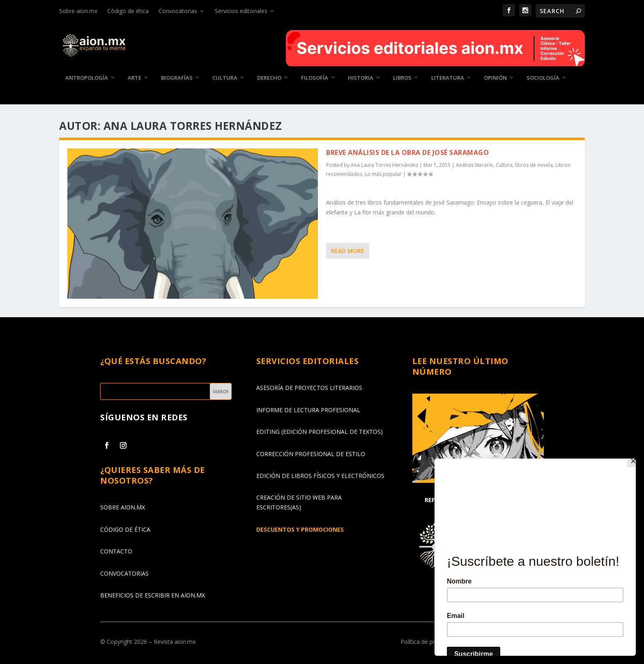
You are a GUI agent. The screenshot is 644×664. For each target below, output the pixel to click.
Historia (361, 78)
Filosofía (315, 78)
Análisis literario (475, 165)
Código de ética (128, 11)
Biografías (177, 78)
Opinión (495, 78)
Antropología (87, 78)
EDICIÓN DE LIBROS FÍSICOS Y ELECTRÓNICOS (320, 476)
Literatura (448, 78)
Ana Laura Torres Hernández (384, 165)
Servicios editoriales (241, 11)
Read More (348, 251)
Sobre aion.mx (78, 11)
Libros (402, 78)
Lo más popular (383, 174)
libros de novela (534, 165)
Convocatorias (178, 11)
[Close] (634, 461)
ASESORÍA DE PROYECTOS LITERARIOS (309, 388)
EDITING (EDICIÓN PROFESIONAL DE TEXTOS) (320, 432)
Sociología (543, 78)
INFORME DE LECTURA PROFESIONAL (308, 410)
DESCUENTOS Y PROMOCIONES (300, 529)
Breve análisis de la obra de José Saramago (407, 152)
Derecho (269, 78)
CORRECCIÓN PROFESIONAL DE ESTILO (311, 453)
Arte (135, 78)
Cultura (225, 78)
